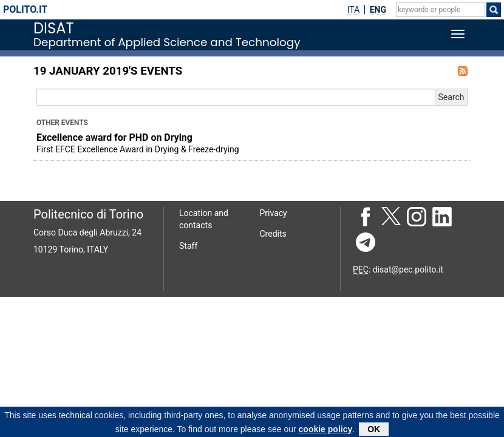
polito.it (25, 9)
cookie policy (326, 430)
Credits (273, 234)
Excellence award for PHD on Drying (114, 137)
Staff (188, 246)
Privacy (274, 213)
